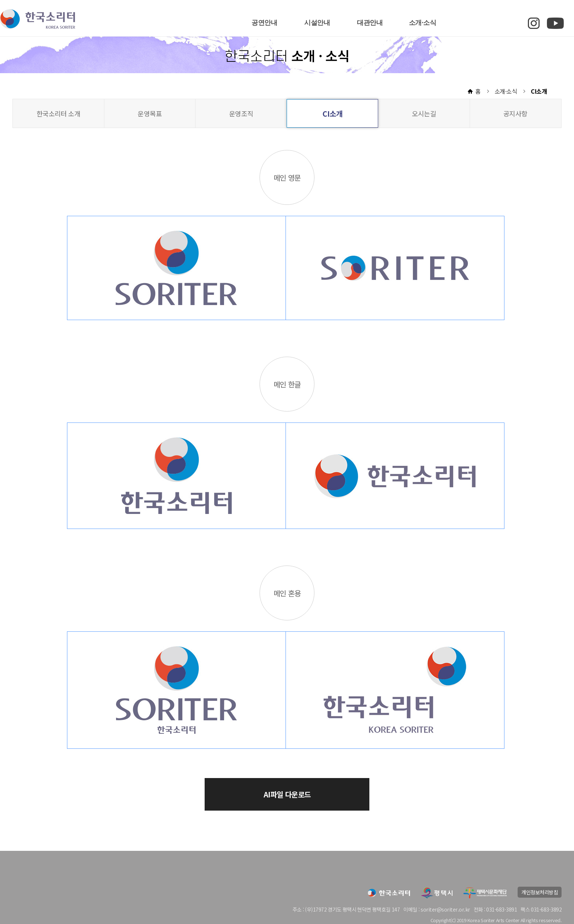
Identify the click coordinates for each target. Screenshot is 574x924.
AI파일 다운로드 (287, 794)
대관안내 (370, 23)
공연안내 (264, 23)
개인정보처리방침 (540, 892)
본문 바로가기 (0, 0)
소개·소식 (423, 23)
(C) (453, 920)
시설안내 (317, 23)
